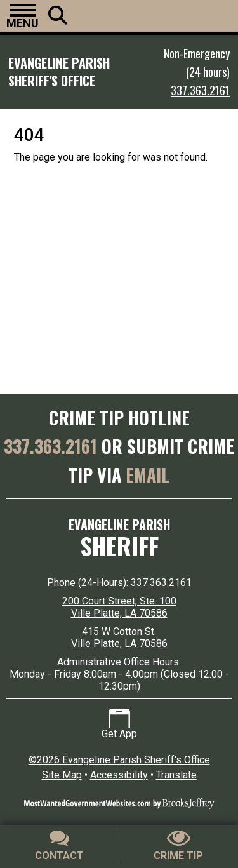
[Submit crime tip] (179, 846)
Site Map (62, 775)
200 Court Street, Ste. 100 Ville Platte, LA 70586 (119, 607)
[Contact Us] (60, 846)
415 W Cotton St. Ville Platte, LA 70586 (119, 638)
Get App (119, 724)
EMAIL (148, 475)
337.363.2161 (200, 90)
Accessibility (119, 775)
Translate (176, 775)
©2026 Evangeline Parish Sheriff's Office (119, 760)
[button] (23, 16)
